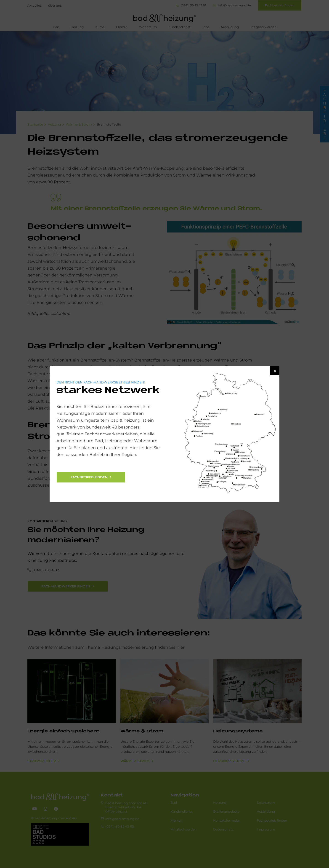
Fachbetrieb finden (89, 477)
